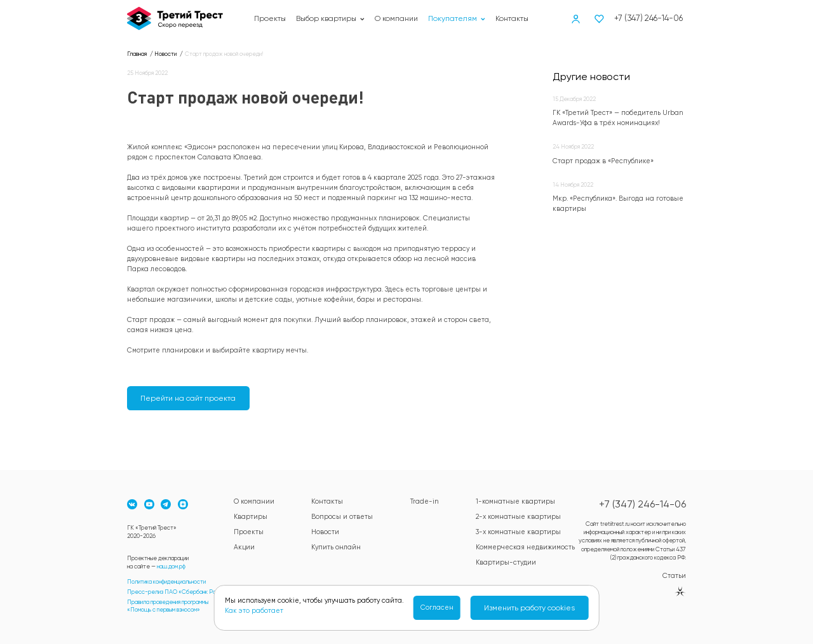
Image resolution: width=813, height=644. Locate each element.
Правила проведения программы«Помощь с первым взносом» (168, 606)
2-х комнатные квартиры (518, 517)
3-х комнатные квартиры (518, 532)
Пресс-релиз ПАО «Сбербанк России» (179, 592)
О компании (396, 18)
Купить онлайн (336, 547)
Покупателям (457, 18)
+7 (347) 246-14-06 (648, 18)
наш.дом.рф (171, 566)
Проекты (270, 18)
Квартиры (251, 517)
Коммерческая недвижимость (525, 547)
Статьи (674, 576)
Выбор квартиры (330, 18)
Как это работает (254, 611)
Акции (244, 547)
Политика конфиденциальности (166, 581)
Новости (325, 532)
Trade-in (425, 501)
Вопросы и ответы (342, 517)
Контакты (512, 18)
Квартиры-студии (506, 562)
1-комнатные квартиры (515, 501)
